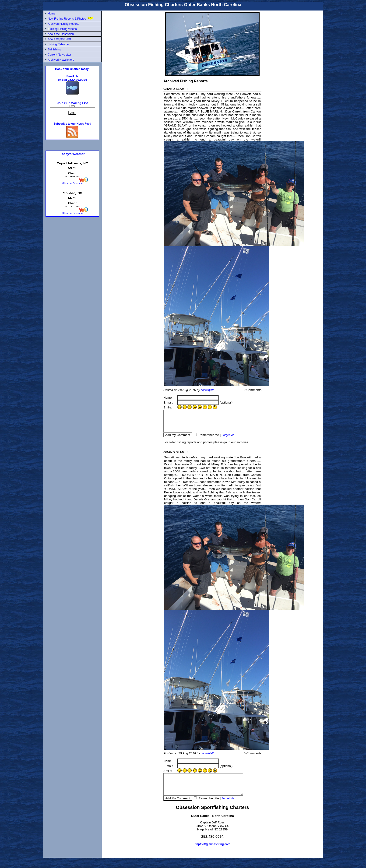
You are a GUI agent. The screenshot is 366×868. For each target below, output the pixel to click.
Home (52, 14)
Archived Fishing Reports (63, 24)
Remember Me (208, 439)
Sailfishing (54, 49)
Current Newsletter (60, 55)
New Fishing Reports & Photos (71, 19)
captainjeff (207, 390)
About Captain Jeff (59, 39)
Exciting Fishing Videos (62, 29)
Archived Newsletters (61, 60)
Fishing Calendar (58, 44)
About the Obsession (61, 34)
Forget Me (228, 439)
